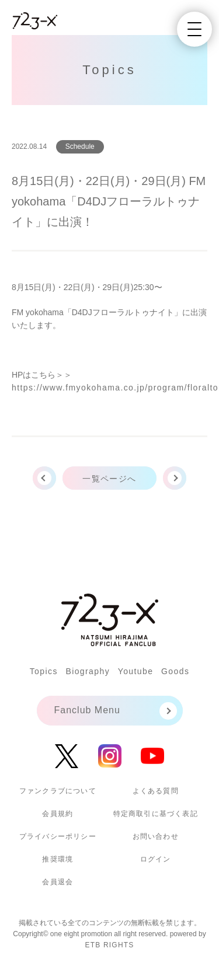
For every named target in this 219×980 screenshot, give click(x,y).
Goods (175, 671)
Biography (88, 671)
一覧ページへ (109, 479)
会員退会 (58, 882)
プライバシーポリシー (58, 836)
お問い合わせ (156, 836)
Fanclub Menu (87, 710)
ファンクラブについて (58, 791)
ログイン (156, 859)
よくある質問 (156, 791)
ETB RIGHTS (109, 945)
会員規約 (58, 814)
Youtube (136, 671)
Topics (44, 671)
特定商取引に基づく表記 (156, 814)
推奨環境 (58, 859)
